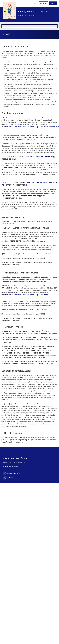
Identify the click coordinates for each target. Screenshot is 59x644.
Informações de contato (10, 467)
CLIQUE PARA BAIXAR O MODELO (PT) (40, 157)
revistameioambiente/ (11, 473)
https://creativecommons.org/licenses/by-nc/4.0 (18, 419)
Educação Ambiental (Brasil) (33, 11)
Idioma (35, 3)
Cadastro (44, 3)
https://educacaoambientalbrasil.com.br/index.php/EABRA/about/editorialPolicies (32, 127)
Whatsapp (8, 478)
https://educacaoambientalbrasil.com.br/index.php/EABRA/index (26, 295)
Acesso (53, 3)
